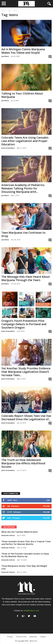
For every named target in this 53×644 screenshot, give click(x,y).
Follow (46, 506)
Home (3, 11)
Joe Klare (5, 56)
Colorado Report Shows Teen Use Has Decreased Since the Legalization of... (26, 418)
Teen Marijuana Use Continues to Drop (23, 234)
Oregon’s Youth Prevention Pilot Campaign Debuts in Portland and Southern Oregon (24, 324)
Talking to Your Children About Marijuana (22, 95)
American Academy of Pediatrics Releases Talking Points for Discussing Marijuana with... (23, 188)
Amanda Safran (8, 535)
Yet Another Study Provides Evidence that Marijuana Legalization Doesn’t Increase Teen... (26, 372)
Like (48, 500)
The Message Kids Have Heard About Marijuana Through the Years (26, 278)
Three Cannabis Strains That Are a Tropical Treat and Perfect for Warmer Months (26, 543)
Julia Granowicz (8, 148)
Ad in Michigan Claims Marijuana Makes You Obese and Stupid (23, 51)
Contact (43, 637)
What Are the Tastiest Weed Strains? (20, 532)
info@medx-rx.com (31, 611)
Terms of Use (21, 637)
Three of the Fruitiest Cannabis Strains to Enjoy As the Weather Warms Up (25, 555)
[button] (49, 4)
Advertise (33, 637)
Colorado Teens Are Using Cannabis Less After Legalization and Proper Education (25, 141)
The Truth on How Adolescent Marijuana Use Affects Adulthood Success (23, 463)
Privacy (10, 637)
